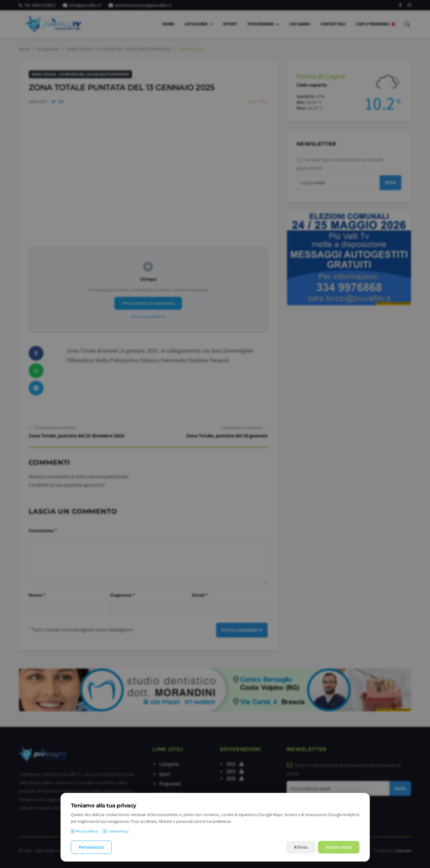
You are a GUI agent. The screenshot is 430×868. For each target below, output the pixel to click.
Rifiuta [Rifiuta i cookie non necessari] (301, 847)
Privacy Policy (84, 831)
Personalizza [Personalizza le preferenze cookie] (91, 847)
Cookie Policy (116, 831)
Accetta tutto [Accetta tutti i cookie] (339, 847)
